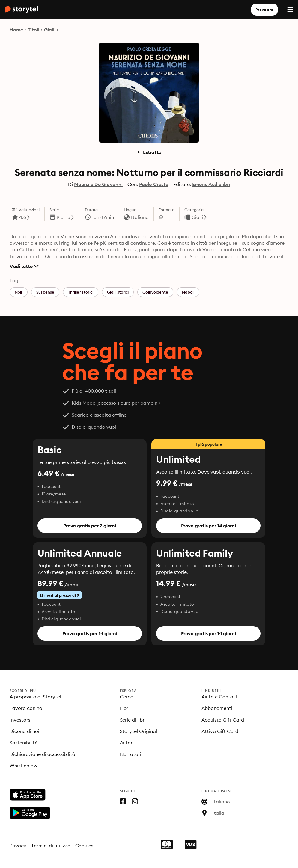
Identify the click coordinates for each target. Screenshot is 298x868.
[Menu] (290, 10)
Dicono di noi (24, 731)
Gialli (50, 30)
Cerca (127, 697)
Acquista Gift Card (223, 720)
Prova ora (264, 10)
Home (16, 30)
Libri (125, 708)
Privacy (18, 846)
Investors (20, 720)
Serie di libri (133, 720)
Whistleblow (23, 766)
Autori (127, 743)
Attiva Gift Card (220, 731)
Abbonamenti (217, 708)
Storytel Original (139, 731)
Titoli (34, 30)
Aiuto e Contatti (220, 697)
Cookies (84, 846)
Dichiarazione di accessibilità (42, 754)
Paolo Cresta (154, 184)
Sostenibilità (24, 743)
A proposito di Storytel (35, 697)
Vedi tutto (24, 266)
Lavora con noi (27, 708)
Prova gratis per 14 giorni (209, 526)
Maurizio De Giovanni (98, 184)
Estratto (149, 152)
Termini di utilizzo (51, 846)
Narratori (131, 754)
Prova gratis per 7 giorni (90, 526)
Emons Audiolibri (211, 184)
